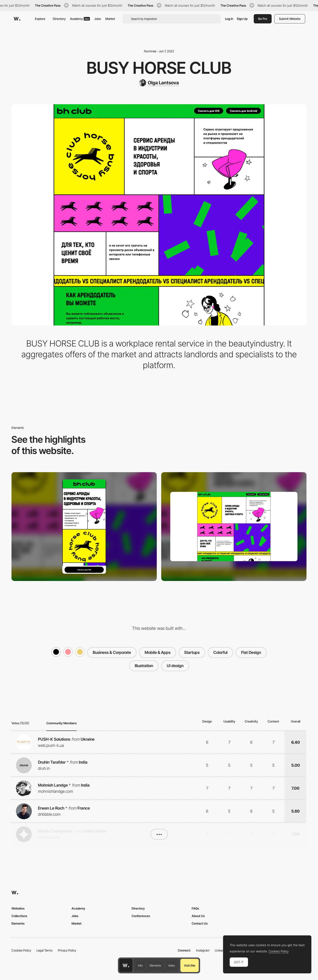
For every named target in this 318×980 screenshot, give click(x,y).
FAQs (195, 908)
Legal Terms (44, 950)
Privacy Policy (67, 950)
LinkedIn (221, 950)
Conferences (141, 916)
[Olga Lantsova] (159, 83)
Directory (59, 19)
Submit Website (290, 19)
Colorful (220, 652)
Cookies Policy (21, 950)
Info (140, 965)
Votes (171, 965)
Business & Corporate (112, 652)
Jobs (98, 19)
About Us (198, 916)
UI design (175, 666)
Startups (192, 652)
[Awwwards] (17, 19)
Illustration (144, 666)
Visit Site (190, 965)
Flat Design (251, 652)
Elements (155, 965)
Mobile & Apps (158, 652)
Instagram (203, 950)
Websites (18, 908)
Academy (80, 19)
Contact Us (200, 923)
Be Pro (263, 19)
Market (110, 19)
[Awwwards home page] (126, 965)
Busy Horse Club (159, 68)
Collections (19, 916)
